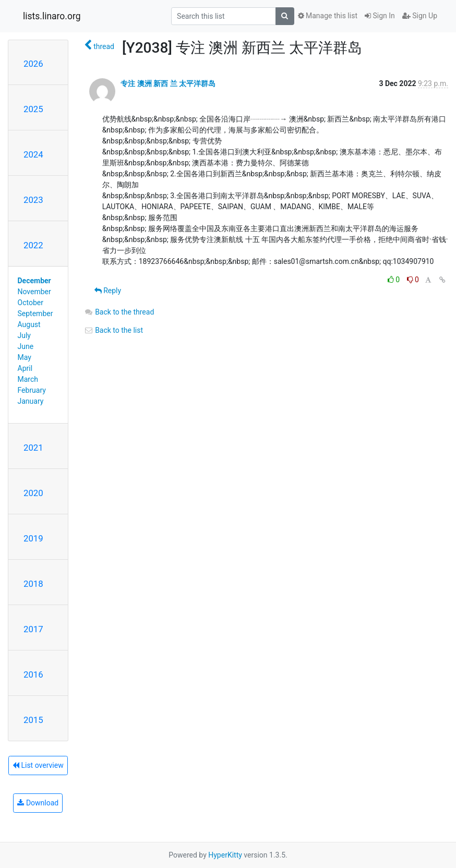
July (24, 335)
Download (38, 803)
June (26, 346)
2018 (33, 584)
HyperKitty (225, 855)
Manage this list (328, 16)
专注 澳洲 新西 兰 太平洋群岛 (168, 83)
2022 (33, 245)
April (25, 368)
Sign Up (420, 16)
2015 (33, 720)
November (34, 292)
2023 (33, 200)
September (35, 314)
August (29, 324)
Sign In (380, 16)
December (34, 281)
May (25, 357)
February (32, 390)
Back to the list (113, 330)
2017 (33, 629)
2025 (33, 109)
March (28, 379)
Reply (108, 291)
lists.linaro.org (52, 16)
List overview (38, 765)
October (31, 303)
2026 (33, 64)
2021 (33, 448)
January (31, 401)
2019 (33, 538)
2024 (33, 154)
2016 (33, 674)
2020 (33, 493)
